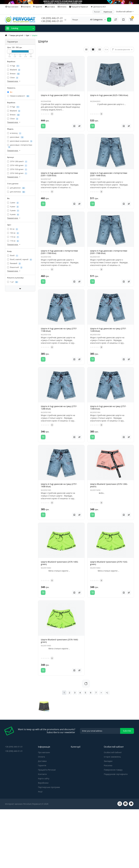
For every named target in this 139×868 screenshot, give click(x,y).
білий (13, 256)
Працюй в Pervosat (47, 770)
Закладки (108, 761)
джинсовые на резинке (20, 141)
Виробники (43, 783)
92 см (13, 229)
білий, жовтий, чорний (20, 260)
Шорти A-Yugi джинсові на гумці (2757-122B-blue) (108, 330)
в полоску (14, 133)
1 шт (13, 282)
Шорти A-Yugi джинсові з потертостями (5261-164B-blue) (109, 174)
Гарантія (38, 7)
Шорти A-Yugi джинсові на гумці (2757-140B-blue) (59, 485)
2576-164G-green (17, 173)
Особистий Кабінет (113, 752)
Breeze (14, 74)
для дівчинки (16, 188)
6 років (13, 215)
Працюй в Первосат (79, 7)
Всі (10, 92)
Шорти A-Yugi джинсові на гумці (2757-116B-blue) (59, 330)
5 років (13, 211)
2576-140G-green (17, 165)
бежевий (14, 263)
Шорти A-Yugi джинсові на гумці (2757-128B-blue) (59, 407)
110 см (13, 237)
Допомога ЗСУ (98, 7)
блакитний (15, 267)
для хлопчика (16, 192)
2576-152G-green (17, 169)
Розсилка (108, 765)
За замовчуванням (122, 50)
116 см (13, 241)
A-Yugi (13, 66)
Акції (40, 792)
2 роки (13, 203)
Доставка (50, 7)
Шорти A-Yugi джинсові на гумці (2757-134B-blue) (108, 407)
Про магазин (12, 7)
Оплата (62, 7)
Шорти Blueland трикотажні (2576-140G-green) (60, 563)
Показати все (14, 81)
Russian (97, 12)
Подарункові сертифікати (116, 774)
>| (107, 693)
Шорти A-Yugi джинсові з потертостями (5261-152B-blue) (59, 174)
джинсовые (16, 137)
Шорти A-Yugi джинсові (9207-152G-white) (60, 95)
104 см (13, 233)
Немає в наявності (18, 96)
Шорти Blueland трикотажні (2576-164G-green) (60, 641)
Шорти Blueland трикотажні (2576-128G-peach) (109, 485)
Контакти (26, 7)
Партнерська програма (49, 787)
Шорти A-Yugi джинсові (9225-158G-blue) (109, 95)
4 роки (13, 207)
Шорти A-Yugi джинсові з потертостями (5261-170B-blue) (59, 252)
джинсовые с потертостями (20, 146)
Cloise (13, 78)
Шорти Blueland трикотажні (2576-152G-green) (109, 563)
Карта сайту (44, 778)
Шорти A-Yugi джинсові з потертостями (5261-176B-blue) (109, 252)
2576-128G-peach (17, 162)
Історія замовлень (112, 757)
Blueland (14, 70)
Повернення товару (113, 770)
